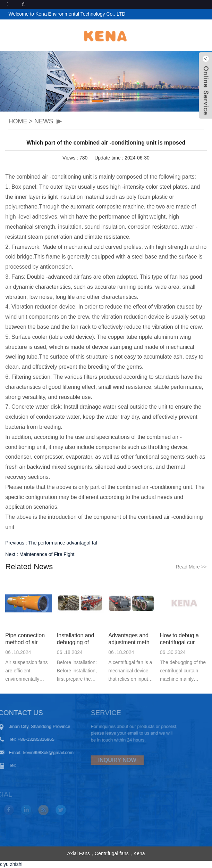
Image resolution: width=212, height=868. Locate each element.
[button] (97, 101)
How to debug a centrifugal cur (179, 639)
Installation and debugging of (76, 639)
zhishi (16, 864)
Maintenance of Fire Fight (47, 554)
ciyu (4, 864)
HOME (18, 121)
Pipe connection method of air (25, 639)
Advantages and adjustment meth (129, 639)
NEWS (44, 121)
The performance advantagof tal (62, 543)
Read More (191, 567)
